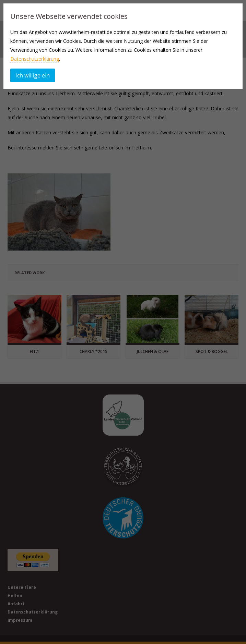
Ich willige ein (33, 75)
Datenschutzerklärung (35, 59)
